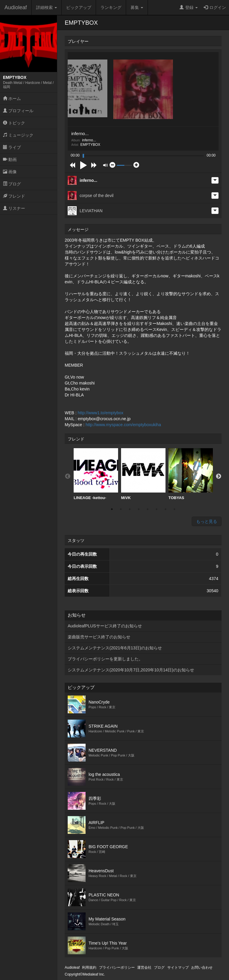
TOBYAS (191, 474)
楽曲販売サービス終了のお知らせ (99, 637)
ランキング (111, 7)
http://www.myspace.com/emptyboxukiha (123, 425)
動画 (10, 160)
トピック (14, 123)
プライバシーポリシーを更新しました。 (105, 659)
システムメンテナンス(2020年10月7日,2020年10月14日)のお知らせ (131, 670)
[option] (96, 474)
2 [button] (121, 509)
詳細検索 (47, 7)
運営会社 (144, 968)
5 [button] (148, 509)
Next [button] (219, 476)
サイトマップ (178, 968)
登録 (189, 7)
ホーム (12, 99)
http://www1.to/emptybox (101, 413)
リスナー (14, 208)
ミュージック (18, 135)
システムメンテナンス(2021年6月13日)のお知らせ (115, 648)
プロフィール (18, 111)
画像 (10, 172)
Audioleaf (16, 7)
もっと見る (207, 521)
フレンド (14, 196)
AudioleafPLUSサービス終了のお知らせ (105, 626)
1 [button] (112, 509)
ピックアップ (79, 7)
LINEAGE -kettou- (96, 474)
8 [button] (174, 509)
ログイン (215, 7)
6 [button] (157, 509)
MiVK (143, 474)
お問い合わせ (202, 968)
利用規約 (89, 968)
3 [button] (130, 509)
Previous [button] (68, 476)
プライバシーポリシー (117, 968)
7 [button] (165, 509)
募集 (137, 7)
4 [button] (139, 509)
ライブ (12, 147)
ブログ (12, 184)
